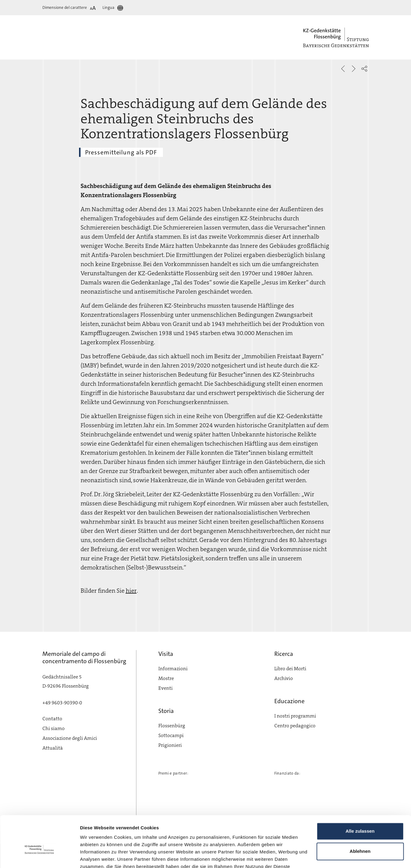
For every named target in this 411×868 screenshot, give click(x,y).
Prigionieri (170, 745)
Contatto (52, 719)
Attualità (53, 748)
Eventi (166, 688)
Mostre (166, 678)
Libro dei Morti (290, 669)
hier (131, 591)
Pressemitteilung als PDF (121, 152)
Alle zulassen (360, 796)
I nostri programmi (295, 716)
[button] (364, 69)
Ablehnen (360, 816)
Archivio (284, 678)
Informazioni (173, 669)
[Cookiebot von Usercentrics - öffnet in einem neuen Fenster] (40, 856)
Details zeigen (95, 856)
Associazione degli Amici (70, 738)
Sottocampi (171, 735)
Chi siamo (54, 728)
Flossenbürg (172, 726)
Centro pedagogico (295, 726)
